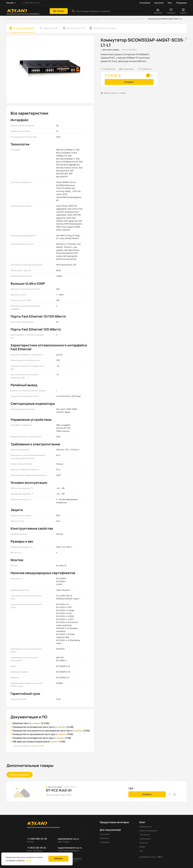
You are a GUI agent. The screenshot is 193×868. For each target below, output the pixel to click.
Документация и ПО (75, 28)
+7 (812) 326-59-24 (37, 848)
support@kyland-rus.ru (70, 848)
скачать (36, 723)
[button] (59, 11)
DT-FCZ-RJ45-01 (59, 790)
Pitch (160, 857)
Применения (145, 839)
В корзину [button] (129, 82)
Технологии (145, 835)
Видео (142, 847)
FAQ (141, 851)
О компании (145, 3)
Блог (170, 3)
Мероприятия (146, 827)
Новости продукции (148, 831)
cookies (28, 860)
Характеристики (50, 28)
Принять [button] (58, 859)
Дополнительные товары (105, 28)
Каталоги (144, 843)
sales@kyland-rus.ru (68, 839)
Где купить (159, 3)
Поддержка (181, 3)
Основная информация (24, 28)
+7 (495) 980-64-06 (31, 3)
